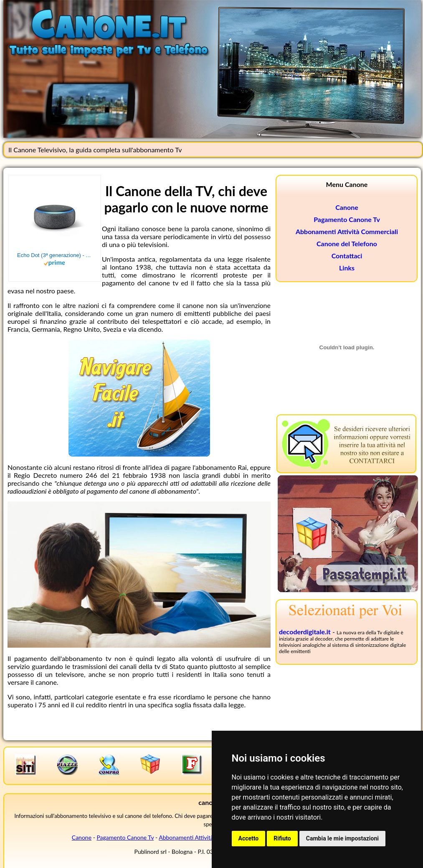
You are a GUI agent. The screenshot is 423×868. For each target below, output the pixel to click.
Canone (347, 207)
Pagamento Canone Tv (347, 219)
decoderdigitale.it (305, 632)
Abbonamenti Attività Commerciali (347, 231)
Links (347, 268)
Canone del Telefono (347, 243)
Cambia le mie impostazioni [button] (342, 838)
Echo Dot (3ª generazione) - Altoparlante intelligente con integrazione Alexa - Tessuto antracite (55, 255)
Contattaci (347, 256)
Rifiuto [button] (282, 838)
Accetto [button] (249, 838)
